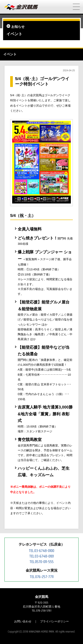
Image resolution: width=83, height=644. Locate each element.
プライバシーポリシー (54, 621)
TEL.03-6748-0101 (41, 556)
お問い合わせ (23, 621)
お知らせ (18, 27)
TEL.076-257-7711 (42, 577)
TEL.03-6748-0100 (41, 551)
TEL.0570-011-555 (41, 562)
